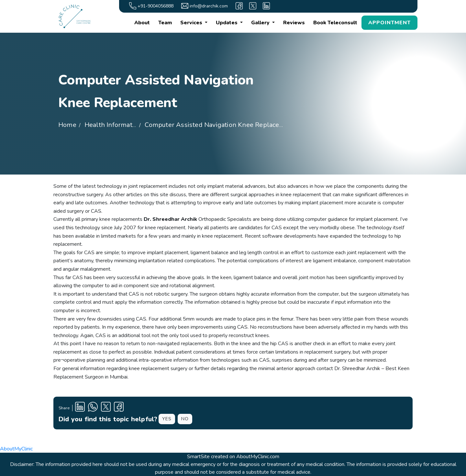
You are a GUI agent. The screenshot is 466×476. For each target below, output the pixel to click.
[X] (253, 6)
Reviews (294, 23)
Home (67, 125)
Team (165, 23)
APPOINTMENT (389, 23)
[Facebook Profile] (119, 408)
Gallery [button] (261, 23)
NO (185, 419)
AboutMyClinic (16, 449)
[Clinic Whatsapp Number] (93, 408)
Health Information (113, 125)
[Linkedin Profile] (80, 408)
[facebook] (239, 6)
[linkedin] (266, 6)
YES (167, 419)
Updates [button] (227, 23)
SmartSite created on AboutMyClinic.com (233, 457)
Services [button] (192, 23)
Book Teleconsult (335, 23)
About (142, 23)
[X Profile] (106, 408)
